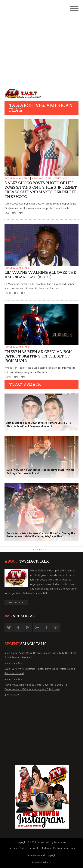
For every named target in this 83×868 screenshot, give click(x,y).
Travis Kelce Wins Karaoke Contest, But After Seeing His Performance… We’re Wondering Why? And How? (36, 687)
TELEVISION (61, 178)
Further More (16, 602)
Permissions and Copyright (41, 855)
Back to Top (40, 549)
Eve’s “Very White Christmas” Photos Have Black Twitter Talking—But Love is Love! (41, 671)
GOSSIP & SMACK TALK (17, 178)
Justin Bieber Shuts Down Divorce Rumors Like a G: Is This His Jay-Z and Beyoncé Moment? (41, 655)
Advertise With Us (41, 862)
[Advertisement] (41, 44)
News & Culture (42, 178)
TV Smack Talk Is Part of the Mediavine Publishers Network (41, 848)
